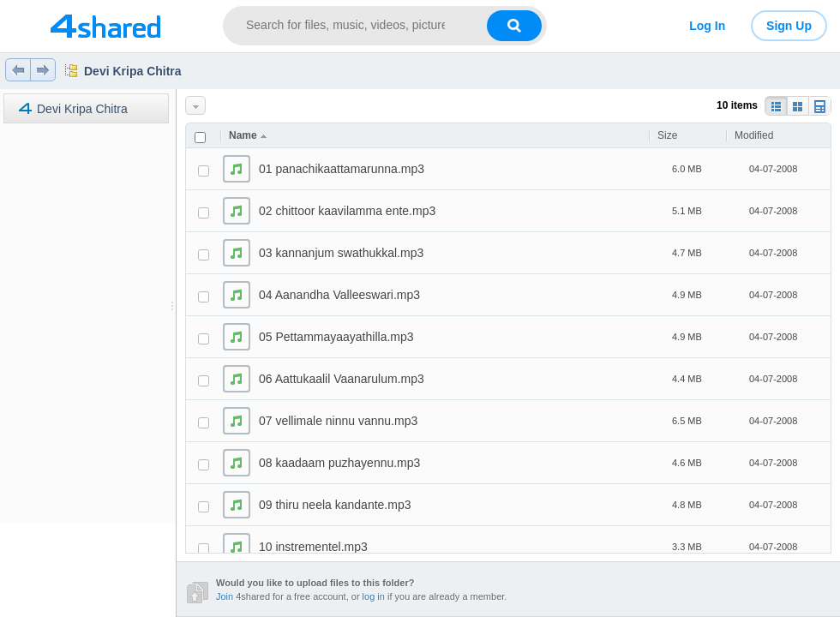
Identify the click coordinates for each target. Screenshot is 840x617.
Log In (707, 26)
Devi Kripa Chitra (133, 71)
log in (374, 596)
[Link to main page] (105, 26)
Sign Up (789, 26)
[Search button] (514, 26)
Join (225, 596)
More (197, 106)
